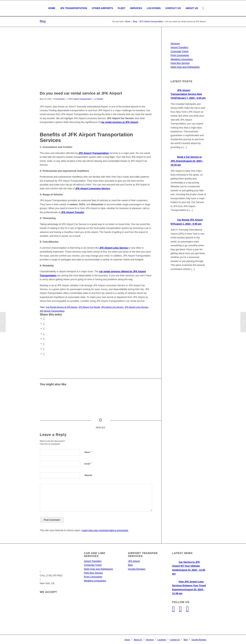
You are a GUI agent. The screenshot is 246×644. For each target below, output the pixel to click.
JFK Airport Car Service (112, 307)
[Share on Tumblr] (44, 339)
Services (175, 44)
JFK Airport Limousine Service (93, 188)
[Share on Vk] (44, 344)
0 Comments (59, 99)
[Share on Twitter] (44, 324)
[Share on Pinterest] (44, 329)
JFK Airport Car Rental (89, 307)
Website (89, 475)
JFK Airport (134, 561)
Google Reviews (137, 569)
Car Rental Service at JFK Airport (62, 307)
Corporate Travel (180, 51)
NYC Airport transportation (80, 99)
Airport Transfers (179, 47)
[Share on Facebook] (44, 319)
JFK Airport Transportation (52, 311)
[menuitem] (52, 8)
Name (88, 452)
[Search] (203, 8)
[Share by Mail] (44, 354)
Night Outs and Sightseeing (185, 67)
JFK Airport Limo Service (137, 307)
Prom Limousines (180, 55)
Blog (43, 21)
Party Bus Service (180, 63)
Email (88, 464)
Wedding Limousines (182, 59)
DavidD (100, 99)
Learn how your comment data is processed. (105, 530)
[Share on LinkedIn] (44, 334)
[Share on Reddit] (44, 349)
